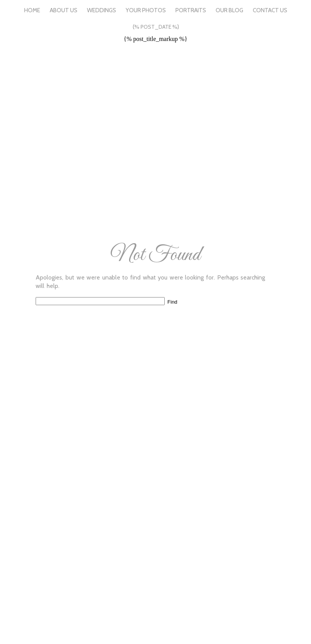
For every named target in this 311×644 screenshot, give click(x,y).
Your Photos (146, 10)
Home (32, 10)
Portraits (191, 10)
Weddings (101, 10)
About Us (64, 10)
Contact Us (270, 10)
